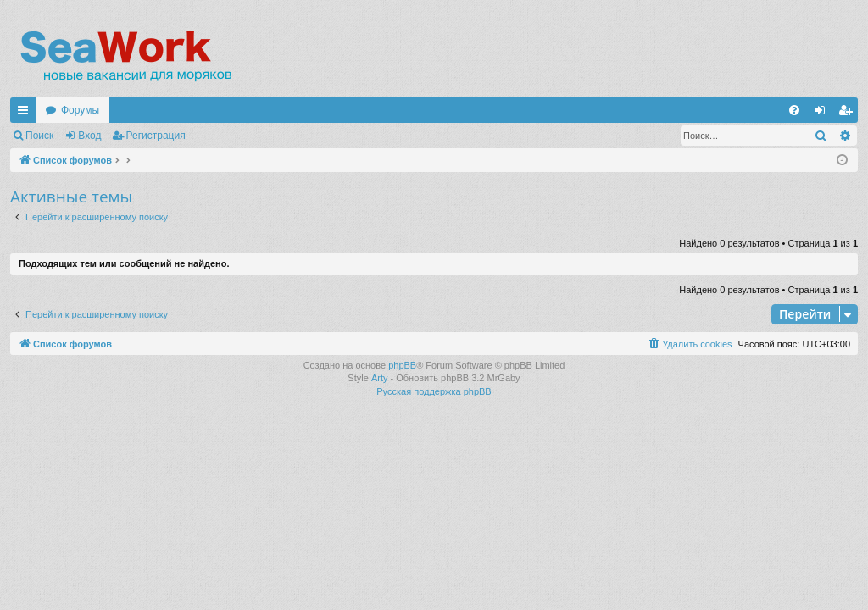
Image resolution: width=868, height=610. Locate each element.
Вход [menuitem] (823, 114)
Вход (89, 136)
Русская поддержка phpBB (434, 391)
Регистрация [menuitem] (849, 114)
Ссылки (26, 114)
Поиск (39, 136)
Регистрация (156, 136)
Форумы (80, 110)
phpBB (402, 365)
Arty (380, 378)
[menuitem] (794, 110)
